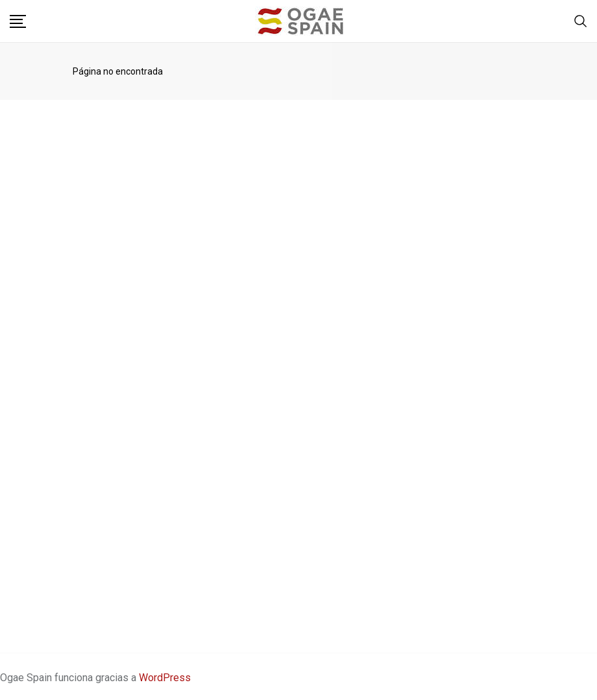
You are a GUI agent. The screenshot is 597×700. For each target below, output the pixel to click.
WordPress (165, 678)
